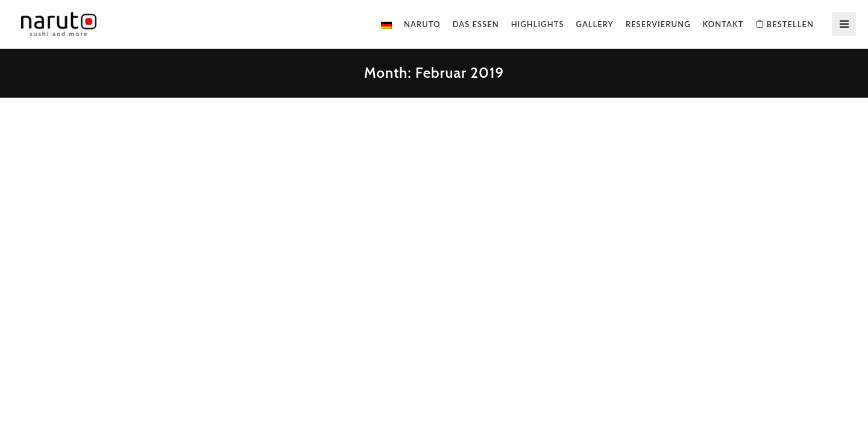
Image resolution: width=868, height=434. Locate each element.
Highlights (538, 24)
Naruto (422, 24)
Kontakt (723, 24)
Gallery (595, 24)
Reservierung (658, 24)
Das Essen (476, 24)
